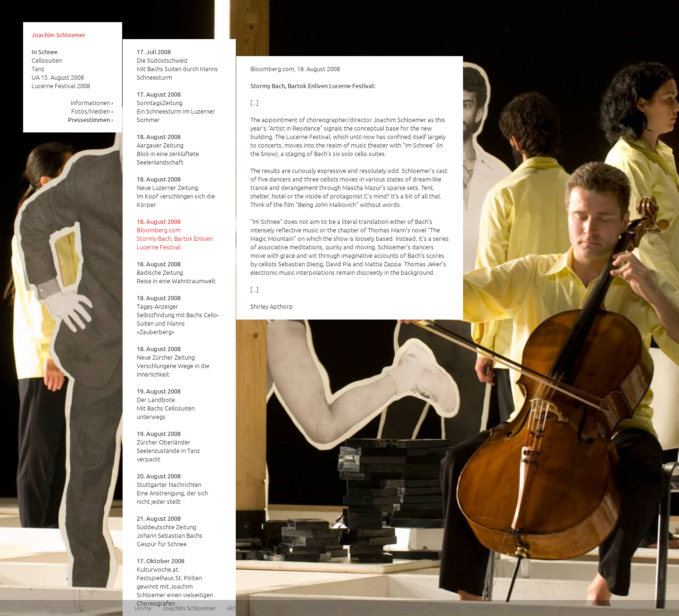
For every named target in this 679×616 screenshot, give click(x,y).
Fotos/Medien (92, 111)
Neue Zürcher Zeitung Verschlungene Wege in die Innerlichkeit (173, 361)
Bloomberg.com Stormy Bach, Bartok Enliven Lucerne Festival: (175, 234)
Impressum (484, 608)
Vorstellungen (407, 608)
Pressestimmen (91, 119)
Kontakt (447, 608)
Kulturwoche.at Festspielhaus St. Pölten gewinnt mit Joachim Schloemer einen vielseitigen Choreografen (175, 582)
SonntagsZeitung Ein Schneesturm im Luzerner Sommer (176, 107)
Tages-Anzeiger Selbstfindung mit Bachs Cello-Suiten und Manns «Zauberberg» (178, 315)
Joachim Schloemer (58, 35)
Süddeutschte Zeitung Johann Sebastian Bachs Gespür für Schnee (170, 531)
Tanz (262, 608)
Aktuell (236, 608)
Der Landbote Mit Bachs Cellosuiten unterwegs (166, 404)
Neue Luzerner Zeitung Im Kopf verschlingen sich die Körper (176, 192)
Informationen (92, 103)
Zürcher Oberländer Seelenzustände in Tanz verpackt (168, 446)
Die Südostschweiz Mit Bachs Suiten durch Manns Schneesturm (177, 65)
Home (143, 608)
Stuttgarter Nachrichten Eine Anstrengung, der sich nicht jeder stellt (172, 489)
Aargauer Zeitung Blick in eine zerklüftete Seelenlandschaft (168, 149)
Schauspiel (363, 608)
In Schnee (45, 52)
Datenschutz (527, 608)
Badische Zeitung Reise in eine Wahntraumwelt (176, 272)
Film (285, 608)
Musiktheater (320, 608)
